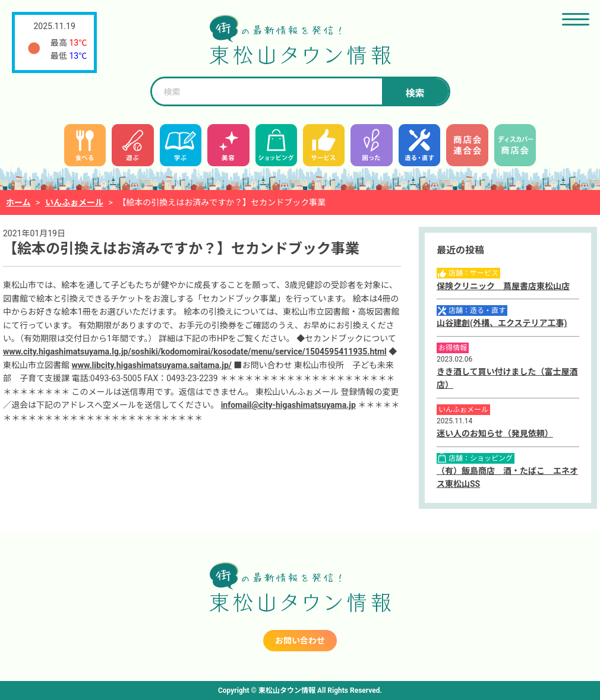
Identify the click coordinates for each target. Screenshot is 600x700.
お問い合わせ (300, 641)
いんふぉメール (74, 202)
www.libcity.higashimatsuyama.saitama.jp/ (151, 365)
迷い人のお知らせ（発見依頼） (495, 433)
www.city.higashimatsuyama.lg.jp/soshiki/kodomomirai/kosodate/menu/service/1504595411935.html (195, 351)
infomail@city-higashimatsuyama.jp (288, 405)
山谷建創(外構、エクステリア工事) (502, 323)
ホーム (18, 202)
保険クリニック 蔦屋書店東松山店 (503, 286)
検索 (415, 94)
